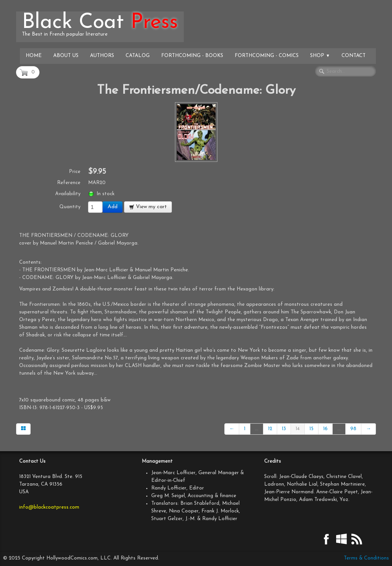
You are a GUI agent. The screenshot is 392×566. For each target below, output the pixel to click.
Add (113, 207)
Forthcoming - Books (192, 56)
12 (270, 429)
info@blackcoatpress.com (49, 507)
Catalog (138, 56)
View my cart (148, 207)
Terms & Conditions (366, 558)
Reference (69, 183)
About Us (66, 56)
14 (298, 429)
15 (311, 429)
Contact (354, 56)
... (257, 429)
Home (34, 56)
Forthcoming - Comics (267, 56)
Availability (68, 194)
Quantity (70, 207)
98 (353, 429)
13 (284, 429)
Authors (102, 56)
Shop (320, 56)
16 (325, 429)
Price (75, 172)
